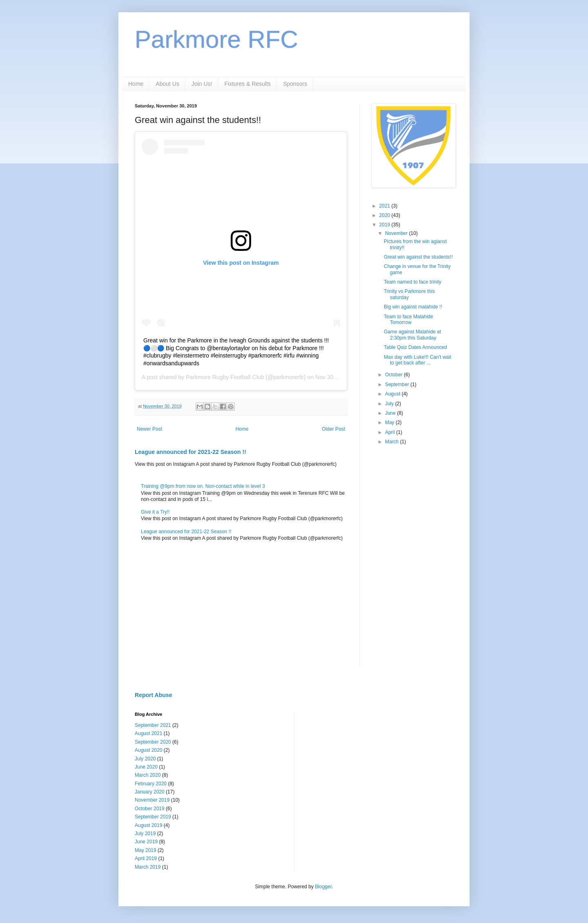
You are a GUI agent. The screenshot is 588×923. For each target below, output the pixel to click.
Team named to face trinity (413, 282)
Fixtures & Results (248, 84)
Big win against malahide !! (413, 307)
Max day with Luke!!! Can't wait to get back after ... (418, 360)
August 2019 (148, 825)
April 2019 (146, 858)
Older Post (333, 429)
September (398, 384)
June (391, 413)
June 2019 (146, 842)
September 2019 (153, 817)
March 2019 (148, 867)
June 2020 (146, 767)
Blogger (323, 887)
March (393, 442)
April (391, 432)
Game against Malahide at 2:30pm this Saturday (412, 335)
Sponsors (295, 84)
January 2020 (150, 792)
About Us (167, 84)
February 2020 (151, 784)
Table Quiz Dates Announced (415, 347)
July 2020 (145, 759)
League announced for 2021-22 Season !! (190, 452)
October (394, 375)
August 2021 (148, 733)
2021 (385, 206)
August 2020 (148, 750)
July (390, 404)
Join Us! (202, 84)
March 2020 (148, 775)
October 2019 (150, 809)
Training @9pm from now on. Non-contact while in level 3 (203, 486)
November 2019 (152, 800)
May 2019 (146, 850)
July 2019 (145, 834)
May (390, 422)
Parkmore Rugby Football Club (225, 377)
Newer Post (149, 429)
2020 (385, 215)
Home (136, 84)
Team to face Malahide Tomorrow (409, 320)
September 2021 (153, 725)
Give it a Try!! (155, 512)
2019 (385, 225)
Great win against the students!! (418, 257)
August (393, 394)
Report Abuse (153, 695)
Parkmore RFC (216, 39)
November (397, 233)
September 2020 (153, 742)
